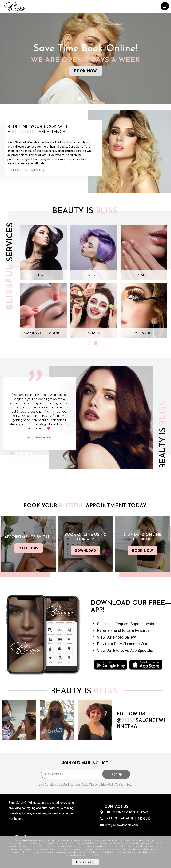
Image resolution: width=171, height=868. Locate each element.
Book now (142, 550)
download (86, 550)
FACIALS (93, 333)
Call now (28, 548)
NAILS (143, 275)
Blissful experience (28, 170)
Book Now (86, 71)
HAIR (42, 275)
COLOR (93, 275)
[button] (79, 99)
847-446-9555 (141, 818)
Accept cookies (85, 862)
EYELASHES (143, 333)
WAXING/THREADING (42, 333)
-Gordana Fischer (39, 437)
